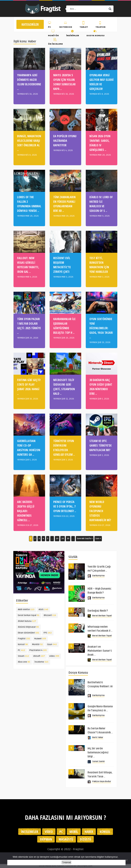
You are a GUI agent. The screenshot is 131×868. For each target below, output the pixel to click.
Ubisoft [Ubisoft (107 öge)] (39, 656)
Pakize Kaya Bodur (102, 781)
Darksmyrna (98, 576)
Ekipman (46, 839)
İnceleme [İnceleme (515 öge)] (41, 662)
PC (50, 25)
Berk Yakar (98, 737)
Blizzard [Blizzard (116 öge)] (50, 615)
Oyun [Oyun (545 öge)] (52, 644)
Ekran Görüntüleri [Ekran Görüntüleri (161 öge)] (29, 633)
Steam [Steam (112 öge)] (23, 656)
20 (63, 539)
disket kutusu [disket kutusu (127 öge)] (27, 621)
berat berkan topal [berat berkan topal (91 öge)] (29, 615)
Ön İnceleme (55, 42)
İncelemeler (30, 832)
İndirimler (73, 34)
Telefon (100, 25)
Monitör (53, 34)
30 (68, 539)
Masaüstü (66, 839)
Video (49, 832)
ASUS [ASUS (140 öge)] (43, 610)
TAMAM (66, 862)
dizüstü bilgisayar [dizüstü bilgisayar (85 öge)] (28, 627)
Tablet (84, 25)
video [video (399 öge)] (54, 656)
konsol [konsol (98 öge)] (23, 644)
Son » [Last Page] (98, 539)
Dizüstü (85, 839)
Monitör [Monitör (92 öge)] (37, 644)
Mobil (74, 832)
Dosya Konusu (96, 34)
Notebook (66, 25)
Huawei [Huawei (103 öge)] (40, 639)
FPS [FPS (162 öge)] (48, 633)
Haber (89, 832)
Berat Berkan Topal (102, 616)
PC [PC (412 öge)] (21, 650)
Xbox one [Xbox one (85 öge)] (24, 662)
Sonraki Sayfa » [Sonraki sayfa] (85, 539)
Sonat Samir (99, 761)
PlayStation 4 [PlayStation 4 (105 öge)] (38, 650)
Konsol (105, 832)
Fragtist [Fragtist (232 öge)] (24, 639)
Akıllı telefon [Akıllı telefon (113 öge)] (26, 610)
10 (57, 539)
